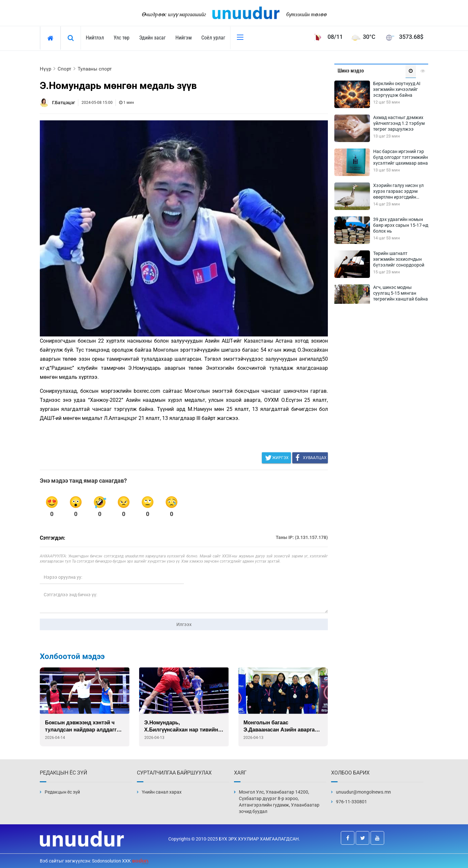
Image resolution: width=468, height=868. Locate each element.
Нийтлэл (95, 38)
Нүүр (45, 69)
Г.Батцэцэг (64, 103)
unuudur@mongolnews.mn (363, 792)
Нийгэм (184, 38)
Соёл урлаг (213, 38)
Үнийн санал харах (162, 792)
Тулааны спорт (95, 69)
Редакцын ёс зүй (62, 792)
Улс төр (122, 38)
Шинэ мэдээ (351, 71)
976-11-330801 (351, 802)
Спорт (64, 69)
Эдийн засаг (152, 38)
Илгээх (184, 624)
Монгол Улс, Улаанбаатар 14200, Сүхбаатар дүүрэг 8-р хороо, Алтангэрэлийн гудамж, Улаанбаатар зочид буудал (279, 802)
